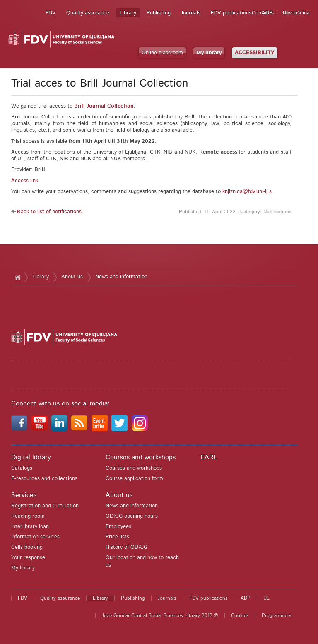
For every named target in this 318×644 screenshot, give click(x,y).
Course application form (134, 479)
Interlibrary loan (30, 527)
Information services (35, 537)
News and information (121, 277)
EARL (209, 457)
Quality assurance (88, 13)
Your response (28, 558)
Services (24, 495)
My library (209, 53)
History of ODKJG (126, 547)
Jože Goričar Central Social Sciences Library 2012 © (160, 615)
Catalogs (22, 468)
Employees (118, 527)
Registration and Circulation (45, 506)
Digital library (31, 457)
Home (18, 277)
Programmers (277, 615)
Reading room (28, 516)
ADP (267, 13)
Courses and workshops (141, 457)
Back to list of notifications (49, 212)
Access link (25, 181)
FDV (51, 13)
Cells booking (27, 547)
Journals (191, 13)
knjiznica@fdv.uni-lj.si (248, 192)
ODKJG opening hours (132, 516)
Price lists (117, 537)
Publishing (159, 13)
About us (72, 277)
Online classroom (162, 53)
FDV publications (231, 13)
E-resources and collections (44, 479)
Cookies (240, 615)
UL (286, 13)
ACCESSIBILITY (255, 53)
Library (128, 13)
